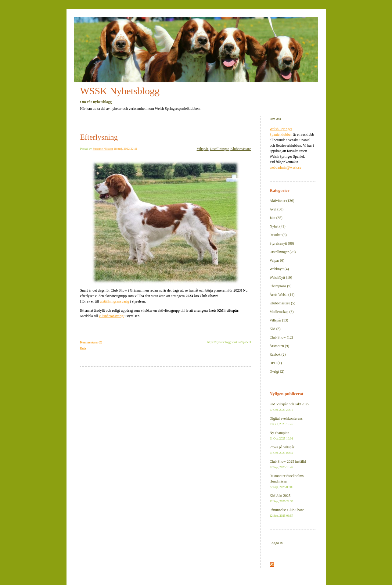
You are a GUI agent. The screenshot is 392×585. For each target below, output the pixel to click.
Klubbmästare (241, 149)
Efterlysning (99, 137)
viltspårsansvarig (111, 316)
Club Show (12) (281, 337)
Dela (83, 348)
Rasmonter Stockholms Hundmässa (287, 481)
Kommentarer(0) (91, 342)
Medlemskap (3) (282, 312)
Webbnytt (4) (279, 269)
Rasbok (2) (278, 354)
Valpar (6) (277, 260)
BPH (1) (276, 363)
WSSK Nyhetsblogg (120, 91)
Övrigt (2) (277, 371)
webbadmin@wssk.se (286, 167)
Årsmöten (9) (279, 346)
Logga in (276, 543)
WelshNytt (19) (281, 278)
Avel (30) (277, 209)
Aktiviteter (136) (282, 201)
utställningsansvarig (114, 301)
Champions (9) (281, 286)
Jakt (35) (276, 218)
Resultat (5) (278, 235)
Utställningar (219, 149)
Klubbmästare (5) (282, 303)
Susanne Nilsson (103, 149)
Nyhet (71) (278, 226)
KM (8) (275, 329)
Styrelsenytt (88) (282, 243)
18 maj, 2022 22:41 (126, 149)
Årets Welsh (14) (282, 295)
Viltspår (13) (279, 320)
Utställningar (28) (283, 252)
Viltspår (203, 149)
